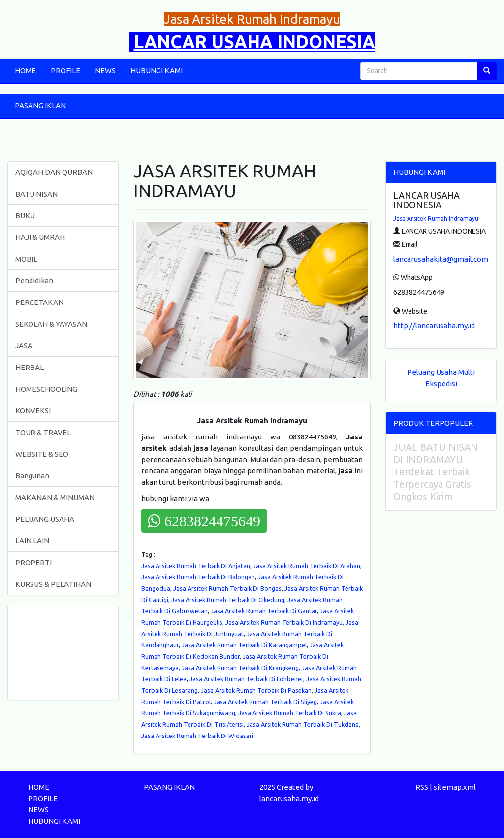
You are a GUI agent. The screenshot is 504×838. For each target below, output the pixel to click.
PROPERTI (33, 562)
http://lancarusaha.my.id (434, 325)
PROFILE (65, 71)
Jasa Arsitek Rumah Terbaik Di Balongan (198, 577)
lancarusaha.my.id (289, 798)
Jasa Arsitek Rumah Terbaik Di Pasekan (256, 690)
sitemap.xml (455, 787)
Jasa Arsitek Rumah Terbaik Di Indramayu (284, 622)
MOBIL (26, 259)
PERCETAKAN (39, 302)
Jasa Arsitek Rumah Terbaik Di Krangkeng (240, 668)
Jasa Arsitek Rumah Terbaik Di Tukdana (303, 724)
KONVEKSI (33, 411)
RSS (422, 787)
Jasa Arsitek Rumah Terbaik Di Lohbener (246, 679)
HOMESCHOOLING (46, 389)
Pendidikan (34, 281)
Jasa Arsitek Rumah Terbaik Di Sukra (290, 713)
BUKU (25, 216)
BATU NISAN (36, 194)
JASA (24, 346)
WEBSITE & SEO (42, 454)
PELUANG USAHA (45, 519)
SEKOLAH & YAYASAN (51, 324)
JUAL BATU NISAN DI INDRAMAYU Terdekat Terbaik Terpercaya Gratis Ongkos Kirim (436, 472)
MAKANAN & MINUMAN (55, 497)
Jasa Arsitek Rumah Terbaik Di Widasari (197, 736)
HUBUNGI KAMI (157, 71)
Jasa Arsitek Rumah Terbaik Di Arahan (307, 566)
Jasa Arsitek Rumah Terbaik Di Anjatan (196, 566)
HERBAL (30, 367)
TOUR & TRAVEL (43, 432)
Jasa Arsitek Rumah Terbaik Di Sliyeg (265, 702)
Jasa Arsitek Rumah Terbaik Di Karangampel (244, 645)
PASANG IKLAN (40, 106)
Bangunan (32, 476)
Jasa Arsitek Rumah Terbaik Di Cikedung (228, 600)
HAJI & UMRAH (40, 237)
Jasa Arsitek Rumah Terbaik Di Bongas (227, 588)
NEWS (105, 71)
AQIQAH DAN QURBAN (54, 172)
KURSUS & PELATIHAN (53, 584)
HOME (25, 71)
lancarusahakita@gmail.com (441, 259)
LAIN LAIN (32, 541)
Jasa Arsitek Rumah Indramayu (436, 218)
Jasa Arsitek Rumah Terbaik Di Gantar (264, 611)
